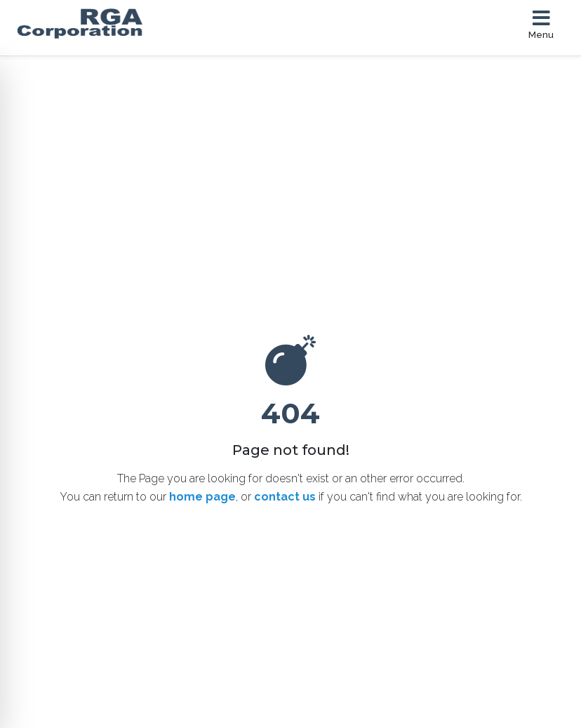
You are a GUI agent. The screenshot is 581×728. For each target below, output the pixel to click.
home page (202, 497)
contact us (285, 497)
